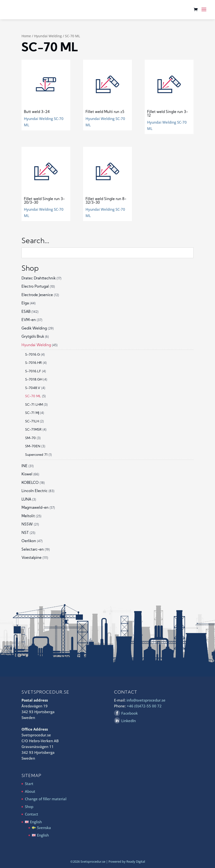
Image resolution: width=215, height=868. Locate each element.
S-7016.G (32, 355)
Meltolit (28, 516)
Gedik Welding (34, 329)
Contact (32, 814)
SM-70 (30, 438)
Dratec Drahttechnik (39, 279)
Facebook (129, 713)
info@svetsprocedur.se (146, 700)
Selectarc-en (33, 550)
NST (25, 533)
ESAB (26, 312)
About (30, 791)
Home (26, 36)
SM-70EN (33, 446)
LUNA (26, 500)
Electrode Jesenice (37, 295)
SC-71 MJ (32, 413)
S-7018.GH (34, 380)
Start (29, 784)
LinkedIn (129, 721)
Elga (25, 303)
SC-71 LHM (34, 405)
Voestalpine (32, 558)
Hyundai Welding (48, 36)
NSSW (27, 525)
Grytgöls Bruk (33, 337)
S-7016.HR (33, 363)
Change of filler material (46, 799)
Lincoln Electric (35, 491)
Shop (29, 807)
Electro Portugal (35, 287)
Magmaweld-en (35, 508)
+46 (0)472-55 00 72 (144, 706)
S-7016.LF (33, 371)
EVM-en (29, 320)
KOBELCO (30, 483)
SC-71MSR (33, 430)
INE (25, 466)
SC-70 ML (33, 396)
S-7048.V (33, 388)
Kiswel (27, 475)
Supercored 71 (36, 455)
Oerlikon (29, 541)
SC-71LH (32, 422)
